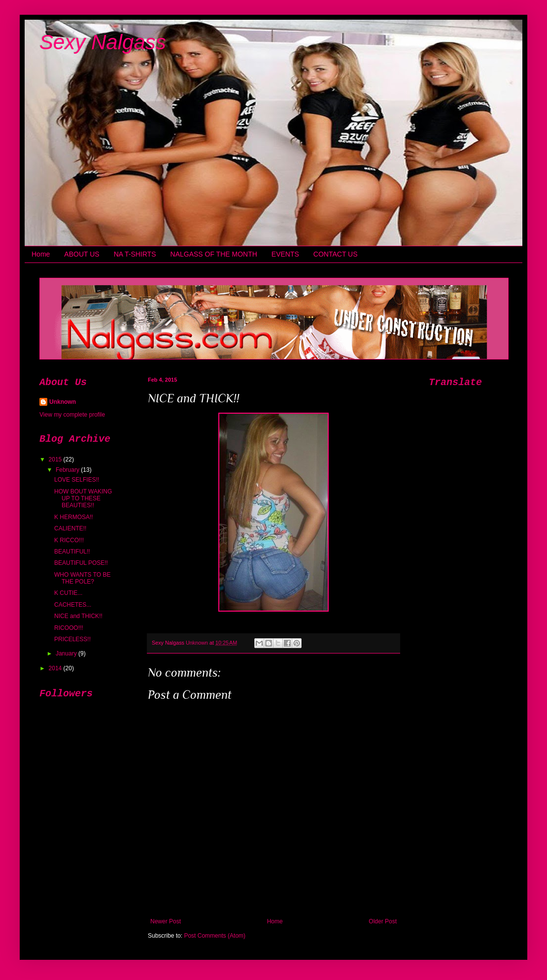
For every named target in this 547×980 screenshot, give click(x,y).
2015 (56, 459)
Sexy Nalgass (103, 42)
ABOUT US (82, 254)
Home (41, 254)
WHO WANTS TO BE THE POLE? (82, 578)
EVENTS (285, 254)
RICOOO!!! (69, 628)
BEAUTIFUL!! (72, 552)
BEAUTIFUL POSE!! (81, 563)
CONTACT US (336, 254)
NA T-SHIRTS (135, 254)
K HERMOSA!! (74, 517)
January (67, 653)
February (68, 470)
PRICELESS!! (72, 639)
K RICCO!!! (69, 540)
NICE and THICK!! (78, 616)
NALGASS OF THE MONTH (214, 254)
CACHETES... (73, 605)
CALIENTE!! (70, 528)
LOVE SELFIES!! (77, 480)
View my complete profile (72, 415)
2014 (56, 668)
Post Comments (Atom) (215, 936)
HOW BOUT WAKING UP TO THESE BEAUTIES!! (83, 499)
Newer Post (166, 921)
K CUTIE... (68, 593)
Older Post (383, 921)
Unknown (63, 402)
